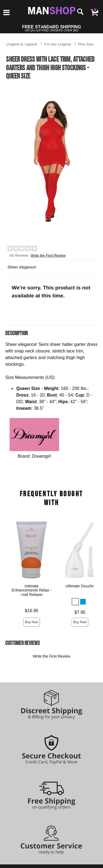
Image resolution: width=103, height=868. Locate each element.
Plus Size (86, 44)
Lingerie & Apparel (22, 44)
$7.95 (80, 612)
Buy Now (32, 622)
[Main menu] (6, 13)
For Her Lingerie (58, 44)
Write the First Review (48, 255)
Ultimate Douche (80, 586)
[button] (75, 602)
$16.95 (32, 611)
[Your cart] (94, 12)
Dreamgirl (41, 456)
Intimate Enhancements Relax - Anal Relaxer (32, 590)
